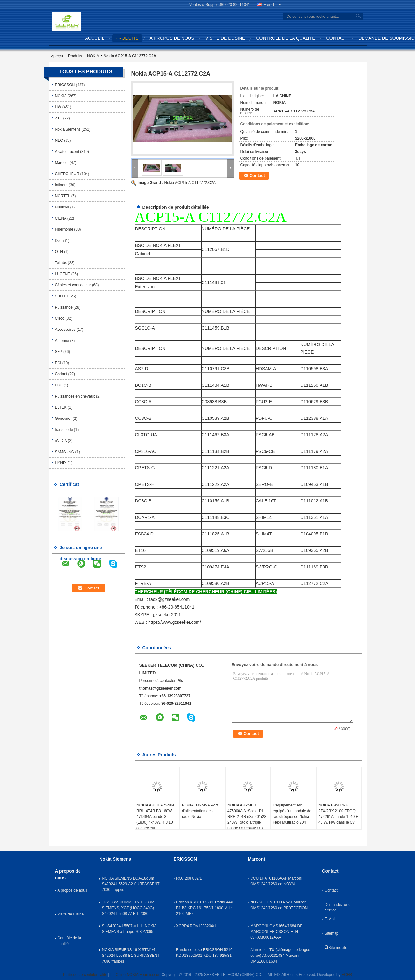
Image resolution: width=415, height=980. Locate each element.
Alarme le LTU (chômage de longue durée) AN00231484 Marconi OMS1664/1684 (280, 956)
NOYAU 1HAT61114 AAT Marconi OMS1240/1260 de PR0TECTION (279, 905)
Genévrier (63, 419)
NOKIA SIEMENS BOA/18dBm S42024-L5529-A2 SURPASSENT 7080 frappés (131, 884)
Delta (59, 241)
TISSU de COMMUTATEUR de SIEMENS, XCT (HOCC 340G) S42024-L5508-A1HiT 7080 (128, 908)
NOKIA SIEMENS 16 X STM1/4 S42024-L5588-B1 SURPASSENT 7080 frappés (131, 956)
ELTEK (61, 407)
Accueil (95, 38)
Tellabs (61, 263)
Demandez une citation (337, 907)
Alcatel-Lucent (67, 152)
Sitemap (331, 933)
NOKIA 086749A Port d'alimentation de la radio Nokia (200, 811)
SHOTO (62, 296)
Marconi (62, 163)
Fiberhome (64, 229)
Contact (337, 38)
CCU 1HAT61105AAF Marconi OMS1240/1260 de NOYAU (276, 881)
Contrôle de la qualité (285, 38)
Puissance (64, 307)
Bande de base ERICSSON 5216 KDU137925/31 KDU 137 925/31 (204, 953)
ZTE (59, 118)
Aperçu (57, 56)
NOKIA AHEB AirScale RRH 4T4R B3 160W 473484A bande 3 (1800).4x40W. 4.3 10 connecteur (155, 817)
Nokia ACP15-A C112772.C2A (190, 183)
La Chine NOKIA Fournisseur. (136, 975)
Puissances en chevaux (75, 396)
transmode (64, 430)
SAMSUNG (65, 452)
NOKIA (93, 56)
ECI (58, 363)
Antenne (62, 341)
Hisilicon (62, 207)
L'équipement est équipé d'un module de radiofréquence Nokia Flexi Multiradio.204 (292, 814)
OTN (59, 252)
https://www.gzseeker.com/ (175, 622)
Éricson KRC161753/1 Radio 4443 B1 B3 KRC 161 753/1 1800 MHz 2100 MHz (205, 908)
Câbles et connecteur (73, 285)
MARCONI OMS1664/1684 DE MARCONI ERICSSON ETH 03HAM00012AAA (276, 932)
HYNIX (61, 463)
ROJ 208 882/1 (189, 878)
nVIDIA (61, 441)
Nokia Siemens (68, 129)
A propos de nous (172, 38)
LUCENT (63, 274)
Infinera (61, 185)
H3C (59, 385)
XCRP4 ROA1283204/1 (196, 926)
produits (127, 38)
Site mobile (336, 948)
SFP (59, 352)
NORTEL (63, 196)
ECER (347, 975)
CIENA (61, 218)
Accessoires (65, 330)
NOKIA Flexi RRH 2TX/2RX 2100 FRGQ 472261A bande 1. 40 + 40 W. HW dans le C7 (338, 814)
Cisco (60, 318)
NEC (59, 140)
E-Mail (330, 919)
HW (58, 107)
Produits (75, 56)
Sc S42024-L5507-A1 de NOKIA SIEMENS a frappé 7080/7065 (129, 929)
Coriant (61, 374)
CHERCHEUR (67, 174)
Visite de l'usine (225, 38)
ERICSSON (65, 85)
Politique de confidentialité (85, 975)
